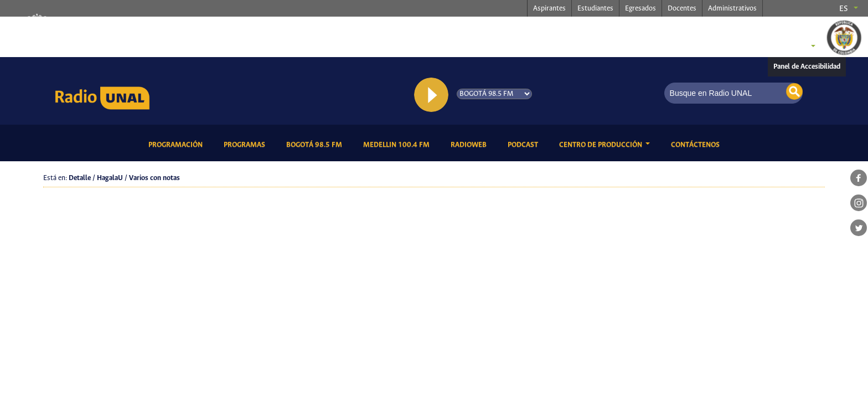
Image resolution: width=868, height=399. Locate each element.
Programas (246, 144)
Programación (177, 144)
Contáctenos (697, 144)
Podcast (525, 144)
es (844, 9)
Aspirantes (549, 9)
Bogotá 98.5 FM (316, 144)
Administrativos (732, 9)
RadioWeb (471, 144)
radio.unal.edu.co (195, 28)
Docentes (682, 9)
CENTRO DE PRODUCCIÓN (601, 145)
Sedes (793, 47)
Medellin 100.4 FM (398, 144)
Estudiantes (595, 9)
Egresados (640, 9)
